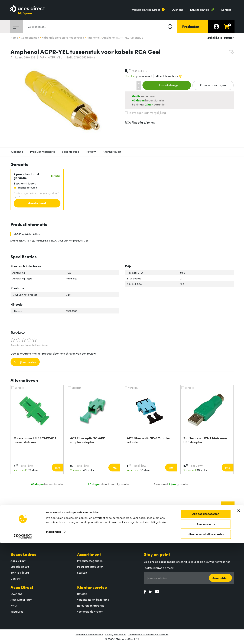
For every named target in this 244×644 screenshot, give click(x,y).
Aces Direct (22, 587)
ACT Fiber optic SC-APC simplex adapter (88, 440)
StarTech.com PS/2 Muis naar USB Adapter (205, 440)
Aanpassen (206, 625)
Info (58, 468)
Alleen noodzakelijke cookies (206, 635)
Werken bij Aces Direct (146, 9)
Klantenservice (92, 587)
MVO (14, 605)
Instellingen (53, 633)
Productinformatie (43, 151)
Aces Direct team (21, 599)
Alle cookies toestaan (206, 615)
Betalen (82, 594)
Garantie (17, 151)
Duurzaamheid (200, 9)
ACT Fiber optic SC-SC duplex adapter (149, 440)
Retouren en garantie (91, 605)
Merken (82, 572)
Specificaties (70, 151)
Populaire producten (90, 566)
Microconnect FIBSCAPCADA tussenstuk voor (35, 440)
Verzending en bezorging (93, 599)
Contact (226, 9)
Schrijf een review (25, 362)
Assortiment (89, 554)
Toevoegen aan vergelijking (145, 113)
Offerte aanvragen (213, 85)
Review (91, 151)
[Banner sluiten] (239, 612)
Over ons (177, 9)
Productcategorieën (90, 561)
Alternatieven (112, 151)
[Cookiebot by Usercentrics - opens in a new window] (23, 637)
